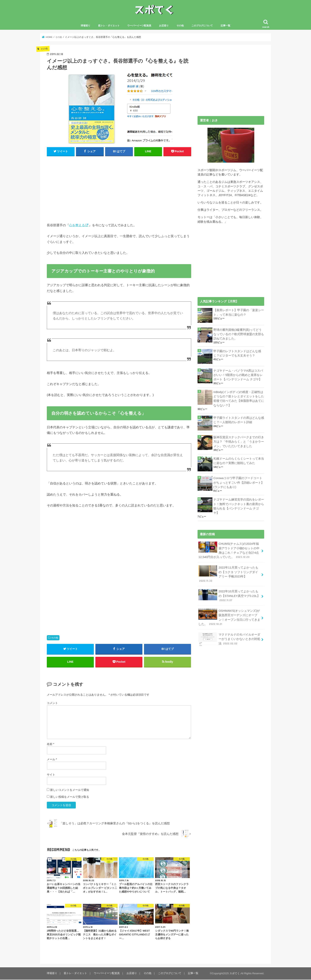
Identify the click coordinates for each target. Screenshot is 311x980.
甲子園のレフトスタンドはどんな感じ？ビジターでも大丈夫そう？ (237, 354)
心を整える (77, 225)
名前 (50, 744)
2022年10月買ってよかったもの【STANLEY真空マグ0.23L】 (229, 595)
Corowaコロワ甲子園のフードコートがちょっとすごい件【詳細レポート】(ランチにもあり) (239, 483)
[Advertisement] (119, 189)
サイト (51, 775)
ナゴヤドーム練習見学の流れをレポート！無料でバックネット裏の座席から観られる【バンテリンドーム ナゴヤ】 (239, 506)
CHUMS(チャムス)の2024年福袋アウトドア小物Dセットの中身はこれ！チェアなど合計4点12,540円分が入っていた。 (229, 550)
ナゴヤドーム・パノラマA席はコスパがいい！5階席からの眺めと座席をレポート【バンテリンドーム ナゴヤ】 (238, 375)
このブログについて (202, 26)
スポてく (235, 974)
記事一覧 (226, 26)
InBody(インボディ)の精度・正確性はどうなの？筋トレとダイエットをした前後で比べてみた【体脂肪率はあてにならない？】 (239, 399)
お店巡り (164, 26)
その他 (180, 26)
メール (52, 760)
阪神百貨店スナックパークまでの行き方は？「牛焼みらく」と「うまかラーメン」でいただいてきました (239, 442)
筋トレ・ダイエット (109, 26)
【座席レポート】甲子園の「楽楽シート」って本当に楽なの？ (239, 313)
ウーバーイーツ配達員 (139, 26)
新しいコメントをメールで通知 (70, 790)
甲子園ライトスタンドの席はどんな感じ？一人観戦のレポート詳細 (239, 420)
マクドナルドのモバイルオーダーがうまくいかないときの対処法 (229, 639)
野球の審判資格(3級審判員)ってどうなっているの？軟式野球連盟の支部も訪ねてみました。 (239, 334)
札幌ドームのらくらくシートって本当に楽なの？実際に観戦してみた (239, 461)
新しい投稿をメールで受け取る (70, 797)
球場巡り (85, 26)
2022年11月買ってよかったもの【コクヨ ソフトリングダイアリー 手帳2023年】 (228, 574)
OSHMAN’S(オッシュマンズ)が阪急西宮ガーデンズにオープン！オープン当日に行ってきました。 (229, 617)
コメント (52, 703)
